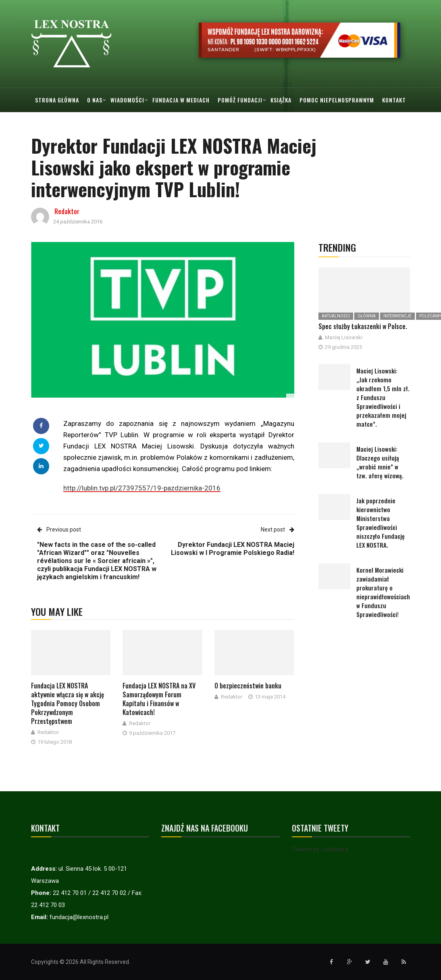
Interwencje (397, 316)
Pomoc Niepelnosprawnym (337, 100)
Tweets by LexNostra (320, 849)
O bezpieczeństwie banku (248, 686)
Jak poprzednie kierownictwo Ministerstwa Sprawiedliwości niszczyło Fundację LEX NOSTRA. (381, 523)
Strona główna (57, 100)
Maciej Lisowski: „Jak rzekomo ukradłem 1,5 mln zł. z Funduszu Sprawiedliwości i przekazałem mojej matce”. (383, 397)
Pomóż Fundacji (240, 100)
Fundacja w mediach (181, 100)
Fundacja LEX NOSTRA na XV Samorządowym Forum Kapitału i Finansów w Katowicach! (159, 699)
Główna (367, 316)
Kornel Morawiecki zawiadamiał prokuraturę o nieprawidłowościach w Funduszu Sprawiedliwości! (383, 592)
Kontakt (394, 100)
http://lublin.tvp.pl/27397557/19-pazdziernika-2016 (142, 488)
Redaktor (67, 211)
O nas (95, 100)
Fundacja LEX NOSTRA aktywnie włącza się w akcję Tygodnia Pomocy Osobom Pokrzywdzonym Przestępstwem (68, 703)
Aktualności (336, 316)
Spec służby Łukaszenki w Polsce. (363, 326)
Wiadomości (127, 100)
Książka (281, 100)
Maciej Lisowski (344, 337)
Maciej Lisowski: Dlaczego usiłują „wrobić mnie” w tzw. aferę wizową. (380, 462)
